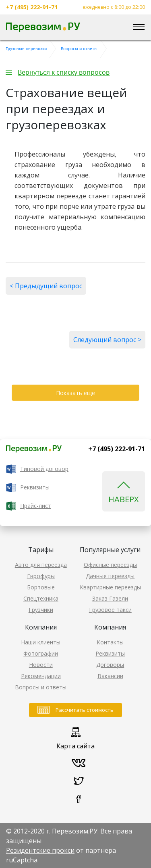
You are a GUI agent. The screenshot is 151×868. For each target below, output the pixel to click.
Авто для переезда (41, 565)
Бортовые (41, 587)
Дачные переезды (110, 576)
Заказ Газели (110, 598)
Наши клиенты (41, 642)
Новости (41, 665)
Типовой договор (44, 469)
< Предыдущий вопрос (46, 286)
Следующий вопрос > (107, 340)
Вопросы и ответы (41, 687)
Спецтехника (41, 598)
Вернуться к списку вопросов (64, 72)
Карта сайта (75, 746)
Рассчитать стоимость (85, 710)
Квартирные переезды (110, 587)
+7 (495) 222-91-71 (32, 7)
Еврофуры (41, 576)
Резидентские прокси (40, 850)
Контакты (110, 642)
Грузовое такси (110, 610)
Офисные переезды (110, 565)
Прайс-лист (36, 506)
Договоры (110, 665)
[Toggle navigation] (139, 27)
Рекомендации (41, 676)
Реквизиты (35, 487)
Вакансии (110, 676)
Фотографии (41, 653)
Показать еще (75, 393)
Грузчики (41, 610)
